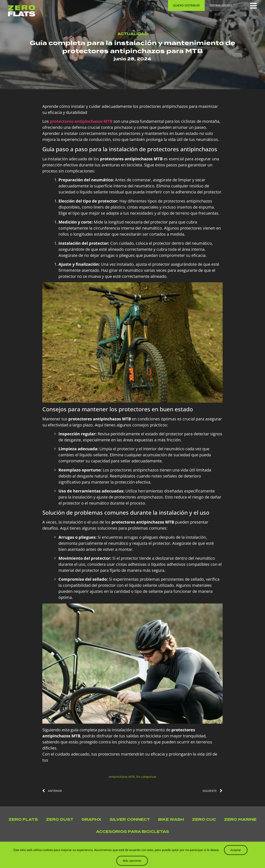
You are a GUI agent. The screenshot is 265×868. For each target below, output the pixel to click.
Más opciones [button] (132, 861)
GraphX (91, 819)
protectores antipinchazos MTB (81, 121)
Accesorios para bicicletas (132, 832)
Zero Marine (240, 819)
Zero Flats (23, 819)
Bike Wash (171, 819)
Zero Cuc (204, 819)
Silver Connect (130, 819)
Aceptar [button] (236, 850)
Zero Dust (60, 819)
